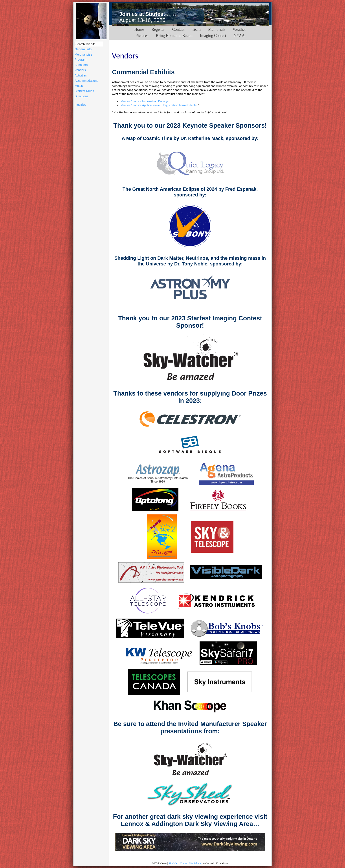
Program (81, 60)
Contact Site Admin (190, 863)
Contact (178, 29)
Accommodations (86, 81)
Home (139, 29)
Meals (79, 86)
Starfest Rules (84, 91)
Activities (81, 75)
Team (196, 29)
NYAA (239, 36)
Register (158, 29)
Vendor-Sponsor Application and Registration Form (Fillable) (159, 105)
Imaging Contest (213, 36)
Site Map (173, 863)
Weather (239, 29)
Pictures (142, 36)
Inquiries (80, 105)
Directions (81, 96)
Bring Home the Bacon (174, 36)
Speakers (81, 65)
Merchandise (83, 54)
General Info (83, 49)
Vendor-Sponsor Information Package (145, 101)
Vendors (80, 70)
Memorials (217, 29)
